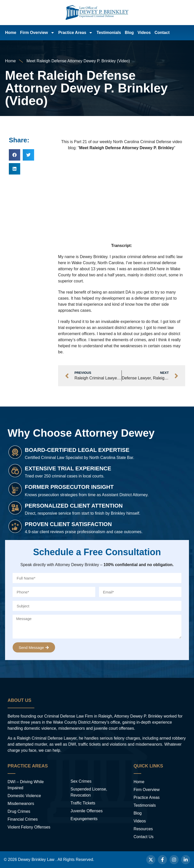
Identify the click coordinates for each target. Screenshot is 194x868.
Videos (144, 33)
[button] (15, 155)
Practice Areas (76, 33)
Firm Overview (37, 33)
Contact (162, 33)
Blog (129, 33)
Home (11, 33)
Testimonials (109, 33)
